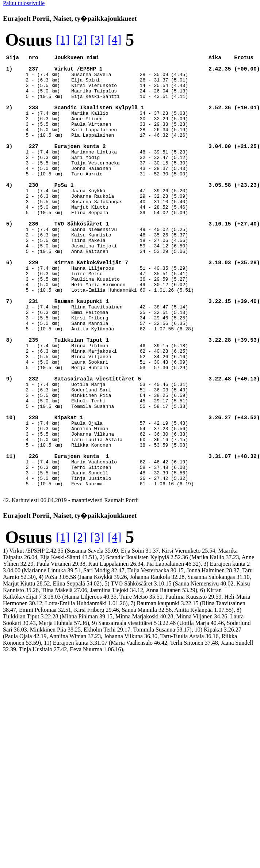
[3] (97, 39)
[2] (80, 39)
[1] (63, 39)
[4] (114, 39)
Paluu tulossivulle (24, 3)
